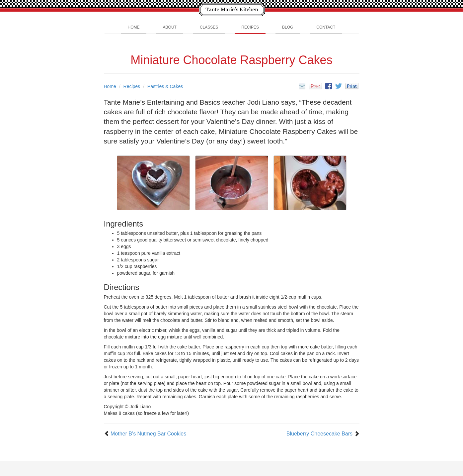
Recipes (250, 27)
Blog (288, 27)
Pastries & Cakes (165, 86)
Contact (326, 27)
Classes (209, 27)
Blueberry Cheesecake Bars (319, 434)
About (170, 27)
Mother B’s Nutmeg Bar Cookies (148, 434)
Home (134, 27)
